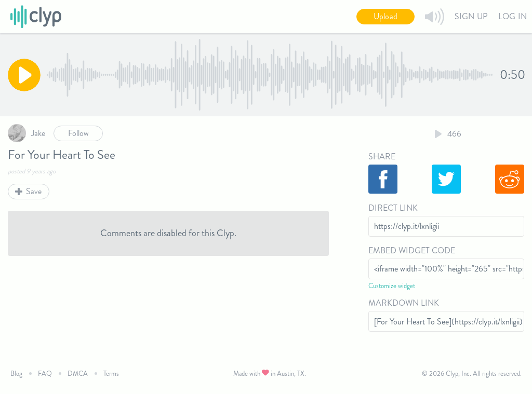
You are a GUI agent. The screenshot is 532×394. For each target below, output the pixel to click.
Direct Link (393, 208)
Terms (111, 373)
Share (382, 157)
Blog (16, 373)
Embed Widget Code (412, 250)
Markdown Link (404, 303)
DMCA (78, 373)
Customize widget (392, 286)
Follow (78, 133)
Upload (385, 16)
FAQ (45, 373)
